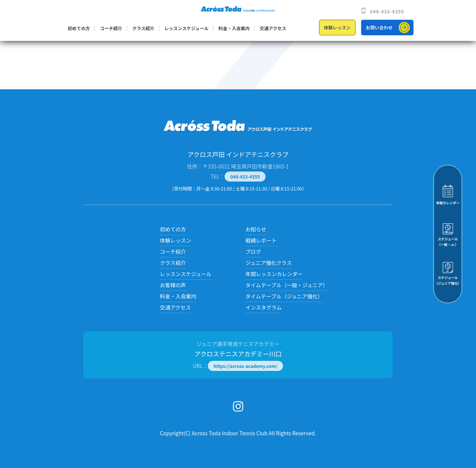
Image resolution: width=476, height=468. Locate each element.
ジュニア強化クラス (269, 263)
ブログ (253, 251)
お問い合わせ (379, 27)
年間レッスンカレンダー (274, 274)
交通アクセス (273, 28)
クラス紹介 (143, 28)
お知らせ (256, 229)
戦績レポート (261, 240)
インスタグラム (263, 307)
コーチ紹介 (111, 28)
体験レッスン (337, 27)
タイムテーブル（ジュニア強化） (284, 296)
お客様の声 (173, 285)
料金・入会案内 (234, 28)
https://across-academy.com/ (245, 366)
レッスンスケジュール (186, 28)
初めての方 (79, 28)
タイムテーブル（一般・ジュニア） (287, 285)
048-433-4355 (387, 11)
